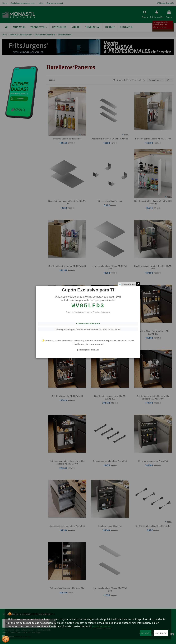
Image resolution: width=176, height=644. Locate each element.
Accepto (146, 633)
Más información (102, 626)
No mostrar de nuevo (129, 284)
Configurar (161, 633)
